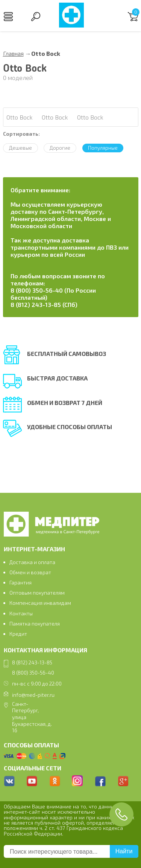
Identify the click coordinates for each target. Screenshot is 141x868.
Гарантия (20, 582)
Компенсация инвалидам (40, 603)
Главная (13, 53)
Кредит (18, 634)
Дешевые (20, 148)
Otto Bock (20, 117)
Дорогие (60, 148)
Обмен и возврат (30, 572)
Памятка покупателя (35, 623)
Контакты (21, 613)
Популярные (103, 148)
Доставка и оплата (32, 562)
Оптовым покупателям (37, 593)
